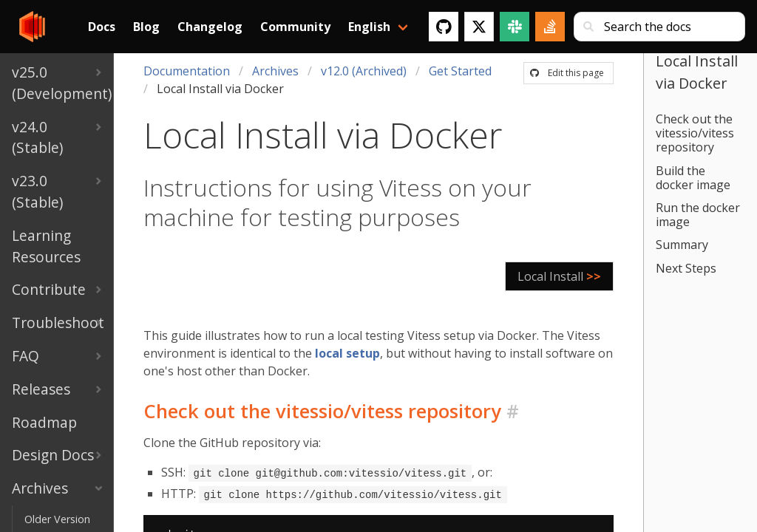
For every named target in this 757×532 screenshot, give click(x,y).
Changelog (210, 27)
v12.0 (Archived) (364, 71)
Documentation (187, 71)
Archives (275, 71)
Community (295, 27)
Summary (682, 245)
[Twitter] (479, 27)
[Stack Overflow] (550, 27)
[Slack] (515, 27)
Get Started (460, 71)
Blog (146, 27)
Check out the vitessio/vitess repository (695, 133)
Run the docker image (698, 215)
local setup (347, 353)
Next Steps (686, 268)
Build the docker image (693, 178)
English (369, 27)
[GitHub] (444, 27)
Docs (102, 27)
